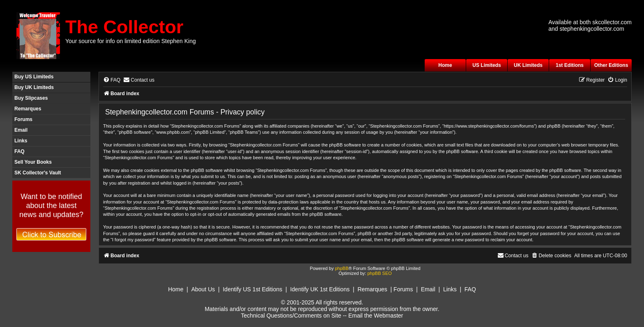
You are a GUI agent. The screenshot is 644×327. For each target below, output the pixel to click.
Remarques (28, 109)
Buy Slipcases (31, 98)
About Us (203, 289)
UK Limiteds (528, 65)
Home (445, 65)
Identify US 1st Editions (252, 289)
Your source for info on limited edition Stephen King (131, 41)
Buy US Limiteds (34, 77)
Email (21, 130)
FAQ (20, 151)
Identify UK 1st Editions (320, 289)
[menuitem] (112, 80)
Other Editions (611, 65)
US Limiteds (486, 65)
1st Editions (570, 65)
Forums (23, 119)
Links (21, 141)
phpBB (342, 268)
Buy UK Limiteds (34, 87)
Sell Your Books (33, 162)
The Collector (124, 27)
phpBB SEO (379, 273)
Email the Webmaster (376, 316)
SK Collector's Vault (38, 173)
